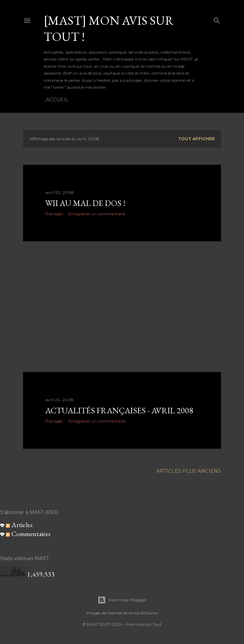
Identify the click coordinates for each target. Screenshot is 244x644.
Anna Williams (143, 613)
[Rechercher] (217, 19)
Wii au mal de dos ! (85, 203)
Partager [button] (54, 214)
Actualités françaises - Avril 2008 (119, 410)
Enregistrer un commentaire (97, 214)
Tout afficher (196, 139)
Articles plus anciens (189, 471)
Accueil (57, 100)
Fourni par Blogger (122, 600)
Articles (19, 525)
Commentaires (28, 534)
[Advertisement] (122, 307)
